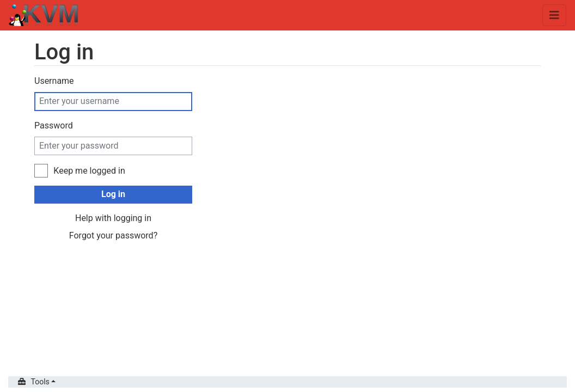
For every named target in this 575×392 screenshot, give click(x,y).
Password (54, 125)
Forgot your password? (113, 235)
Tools (40, 382)
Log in (113, 194)
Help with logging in (113, 218)
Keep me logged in (89, 171)
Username (54, 81)
